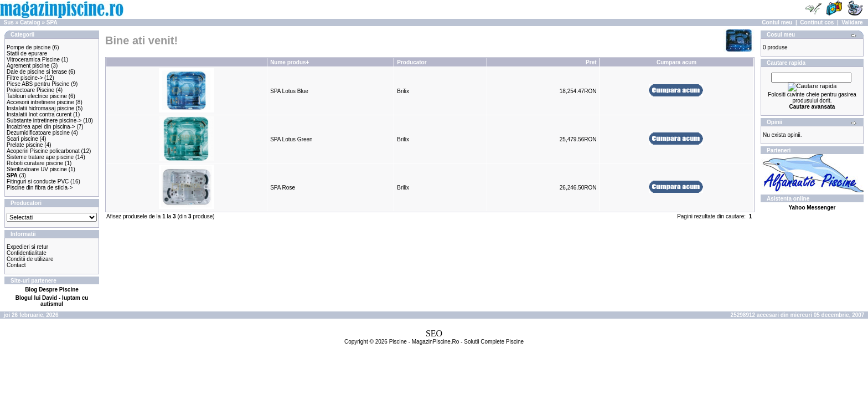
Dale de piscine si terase (37, 72)
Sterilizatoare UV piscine (37, 169)
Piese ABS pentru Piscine (38, 84)
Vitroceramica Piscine (33, 60)
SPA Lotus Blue (289, 91)
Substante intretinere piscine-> (44, 121)
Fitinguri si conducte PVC (38, 181)
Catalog (30, 22)
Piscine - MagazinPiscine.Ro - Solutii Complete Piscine (456, 342)
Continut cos (817, 22)
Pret (591, 62)
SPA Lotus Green (291, 139)
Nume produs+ (290, 62)
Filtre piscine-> (25, 78)
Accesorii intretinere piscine (40, 102)
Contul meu (777, 22)
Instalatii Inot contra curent (39, 114)
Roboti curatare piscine (35, 163)
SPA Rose (283, 188)
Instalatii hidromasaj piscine (40, 108)
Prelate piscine (25, 145)
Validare (852, 22)
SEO (434, 333)
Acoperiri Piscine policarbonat (43, 151)
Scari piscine (22, 139)
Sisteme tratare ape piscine (40, 157)
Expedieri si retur (27, 247)
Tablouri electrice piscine (37, 96)
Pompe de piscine (29, 47)
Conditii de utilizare (30, 259)
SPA (52, 22)
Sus (9, 22)
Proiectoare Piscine (30, 90)
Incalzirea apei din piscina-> (41, 127)
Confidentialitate (27, 253)
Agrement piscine (28, 66)
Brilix (403, 91)
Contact (16, 265)
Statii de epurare (27, 53)
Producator (412, 62)
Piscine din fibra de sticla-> (40, 188)
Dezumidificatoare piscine (38, 133)
